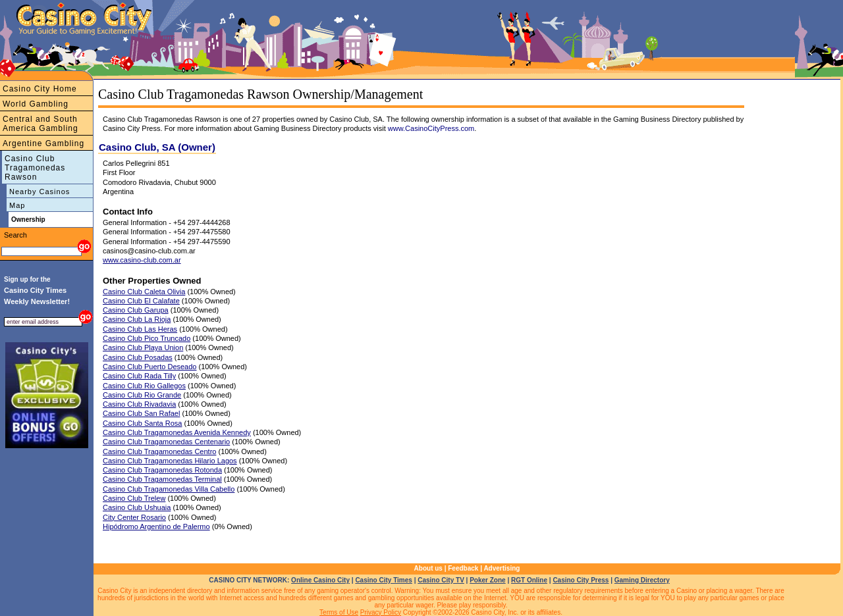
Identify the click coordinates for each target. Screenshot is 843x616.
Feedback (463, 568)
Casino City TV (441, 580)
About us (428, 568)
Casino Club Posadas (138, 357)
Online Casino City (320, 580)
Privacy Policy (381, 612)
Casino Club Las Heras (140, 329)
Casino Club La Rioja (137, 319)
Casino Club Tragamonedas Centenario (166, 442)
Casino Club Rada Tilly (139, 376)
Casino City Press (581, 580)
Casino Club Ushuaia (137, 507)
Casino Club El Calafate (141, 301)
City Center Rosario (134, 517)
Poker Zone (487, 580)
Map (17, 205)
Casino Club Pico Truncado (147, 338)
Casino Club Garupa (136, 310)
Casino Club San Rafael (141, 413)
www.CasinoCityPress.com (431, 128)
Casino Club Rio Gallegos (144, 386)
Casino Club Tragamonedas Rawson (35, 168)
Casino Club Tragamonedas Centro (159, 451)
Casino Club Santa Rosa (142, 423)
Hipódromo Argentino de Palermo (156, 526)
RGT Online (529, 580)
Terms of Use (339, 612)
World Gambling (36, 104)
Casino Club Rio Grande (142, 395)
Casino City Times (384, 580)
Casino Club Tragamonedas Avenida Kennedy (177, 432)
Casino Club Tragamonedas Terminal (162, 479)
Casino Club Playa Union (143, 347)
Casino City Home (40, 89)
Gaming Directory (642, 580)
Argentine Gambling (43, 143)
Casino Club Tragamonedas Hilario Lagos (170, 461)
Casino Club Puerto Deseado (150, 367)
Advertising (502, 568)
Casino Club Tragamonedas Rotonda (162, 470)
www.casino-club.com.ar (142, 260)
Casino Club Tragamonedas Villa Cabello (169, 489)
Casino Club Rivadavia (139, 404)
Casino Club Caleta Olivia (144, 292)
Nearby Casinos (40, 192)
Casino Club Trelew (134, 498)
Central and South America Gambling (41, 124)
